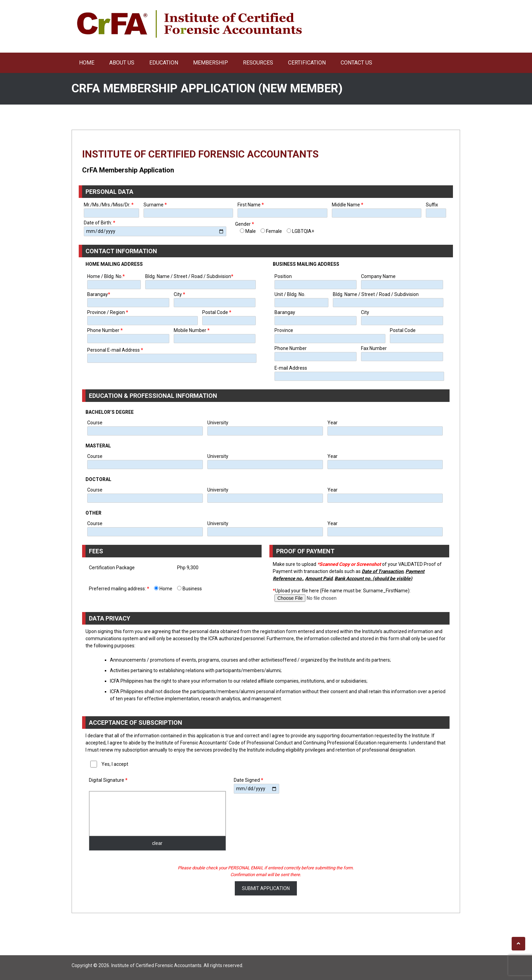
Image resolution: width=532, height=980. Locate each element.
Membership (211, 63)
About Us (122, 63)
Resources (258, 63)
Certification (307, 63)
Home (87, 63)
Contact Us (356, 63)
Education (164, 63)
